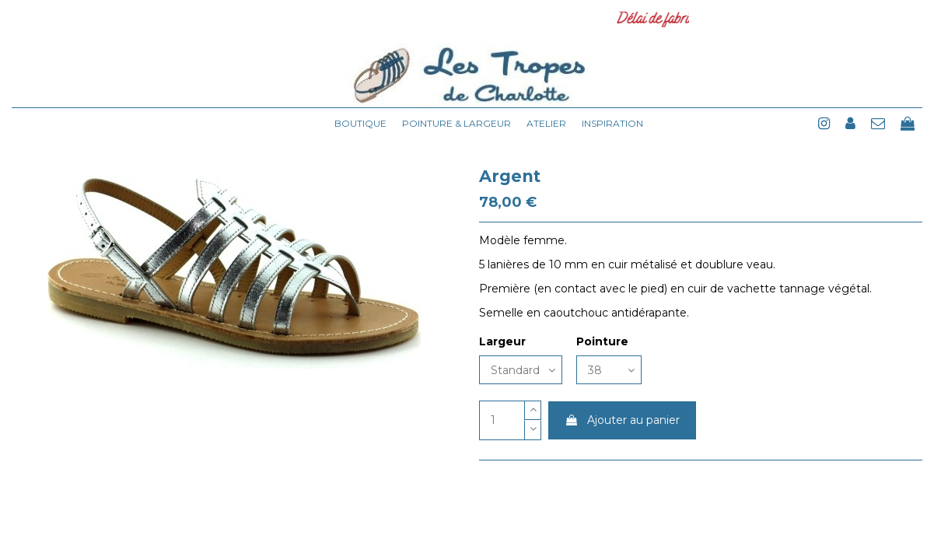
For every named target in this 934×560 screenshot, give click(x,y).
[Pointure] (609, 370)
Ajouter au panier (622, 420)
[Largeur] (521, 370)
